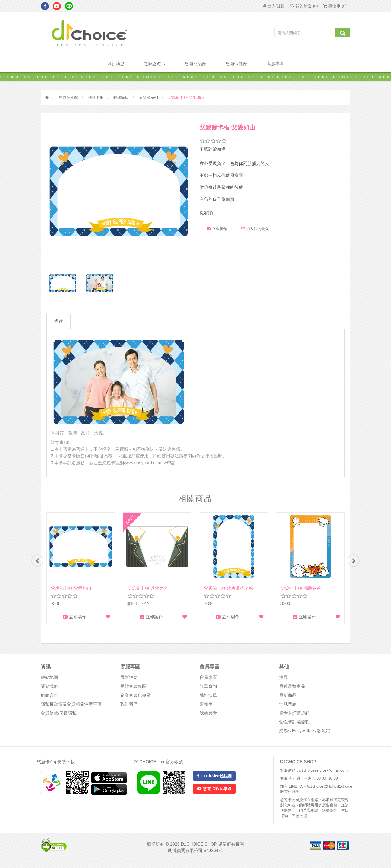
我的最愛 (208, 719)
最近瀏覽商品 (292, 693)
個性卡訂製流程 (294, 728)
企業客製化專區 (135, 701)
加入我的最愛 (255, 229)
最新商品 (288, 701)
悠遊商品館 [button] (195, 64)
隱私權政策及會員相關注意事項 (71, 710)
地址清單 (208, 701)
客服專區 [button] (275, 64)
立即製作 (217, 229)
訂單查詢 (208, 693)
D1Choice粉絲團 (214, 782)
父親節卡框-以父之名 (148, 592)
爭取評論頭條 (213, 149)
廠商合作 (49, 701)
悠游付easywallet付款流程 (305, 737)
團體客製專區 (133, 693)
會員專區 (208, 684)
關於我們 (49, 693)
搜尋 (283, 684)
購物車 (206, 710)
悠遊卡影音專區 (214, 795)
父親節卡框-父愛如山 (71, 592)
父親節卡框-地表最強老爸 (228, 592)
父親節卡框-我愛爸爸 (301, 592)
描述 (61, 325)
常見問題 (288, 710)
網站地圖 (49, 684)
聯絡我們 (129, 710)
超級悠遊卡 (154, 64)
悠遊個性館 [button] (237, 64)
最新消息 (116, 64)
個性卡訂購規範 (294, 719)
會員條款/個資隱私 (59, 719)
